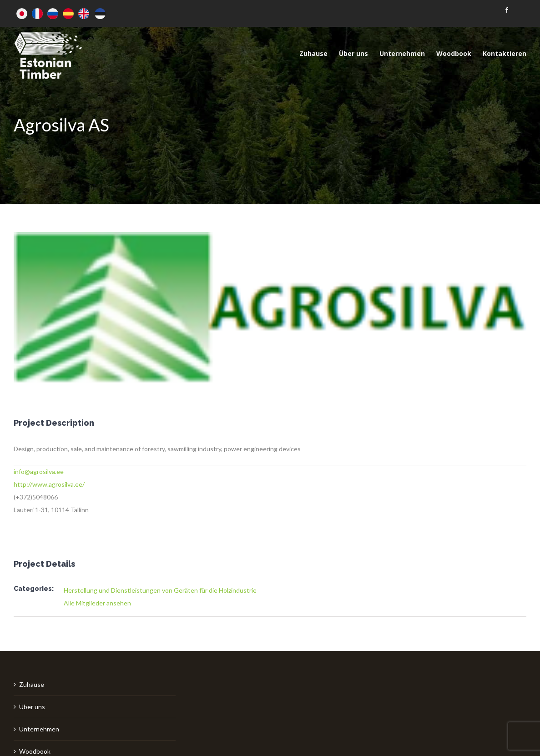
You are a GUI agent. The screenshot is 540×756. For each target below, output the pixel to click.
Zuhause (32, 684)
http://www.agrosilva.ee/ (49, 484)
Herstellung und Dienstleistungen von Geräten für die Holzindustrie (160, 590)
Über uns (32, 707)
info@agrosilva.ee (39, 471)
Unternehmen (39, 729)
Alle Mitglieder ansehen (97, 603)
